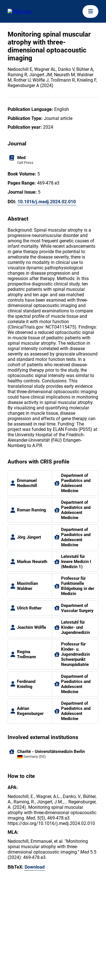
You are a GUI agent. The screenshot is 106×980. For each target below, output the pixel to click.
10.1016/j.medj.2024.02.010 (47, 202)
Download (35, 867)
